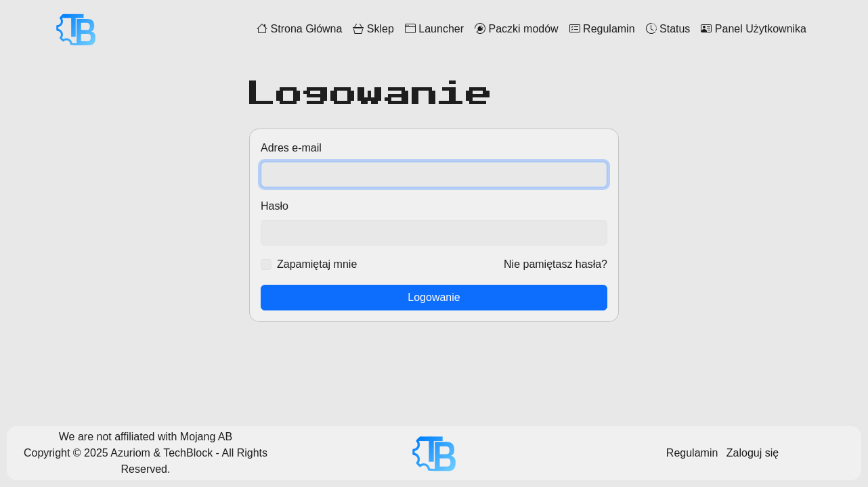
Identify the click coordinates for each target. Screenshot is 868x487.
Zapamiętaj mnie (317, 264)
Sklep (373, 29)
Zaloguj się (753, 453)
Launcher (434, 29)
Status (668, 29)
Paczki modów (517, 29)
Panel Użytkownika (754, 29)
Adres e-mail (291, 148)
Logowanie (434, 297)
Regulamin (602, 29)
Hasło (275, 206)
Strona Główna (299, 29)
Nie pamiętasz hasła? (556, 264)
